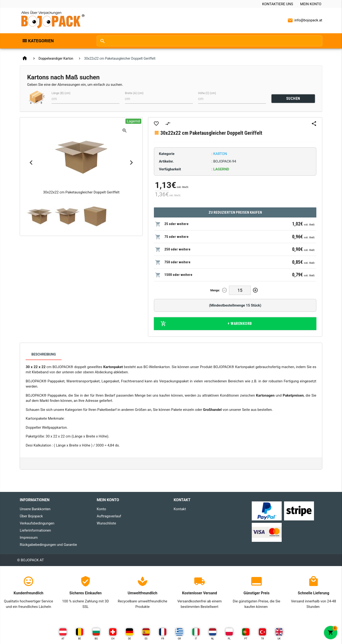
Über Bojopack (31, 516)
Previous (31, 163)
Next (131, 163)
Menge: (215, 290)
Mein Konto (311, 4)
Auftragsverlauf (109, 516)
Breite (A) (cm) (134, 93)
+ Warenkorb (206, 324)
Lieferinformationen (35, 530)
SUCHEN (293, 99)
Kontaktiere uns (278, 4)
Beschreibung (44, 354)
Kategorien (41, 41)
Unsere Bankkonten (35, 509)
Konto (101, 509)
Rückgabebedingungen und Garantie (48, 545)
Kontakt (180, 509)
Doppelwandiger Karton (56, 58)
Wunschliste (106, 523)
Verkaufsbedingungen (37, 523)
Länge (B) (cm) (61, 93)
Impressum (29, 538)
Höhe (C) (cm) (207, 93)
